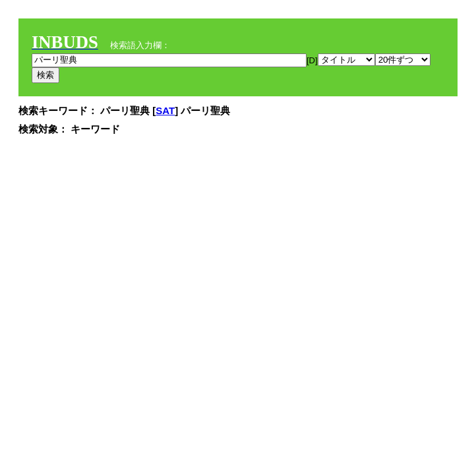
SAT (165, 111)
